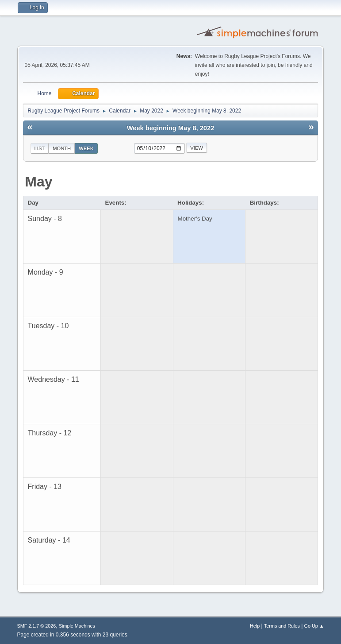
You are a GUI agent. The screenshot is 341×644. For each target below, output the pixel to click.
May (38, 182)
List (40, 148)
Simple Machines (77, 626)
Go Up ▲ (314, 626)
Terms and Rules (282, 626)
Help (255, 626)
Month (62, 148)
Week (86, 148)
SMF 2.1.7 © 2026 (37, 626)
